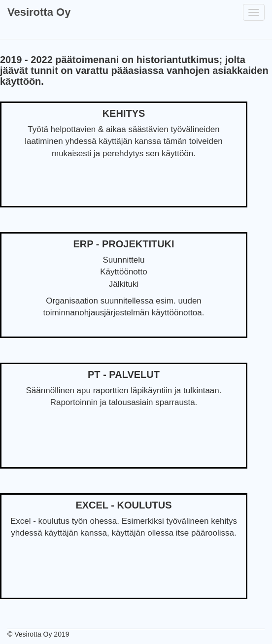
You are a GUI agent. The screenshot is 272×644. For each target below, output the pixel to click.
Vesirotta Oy (39, 12)
